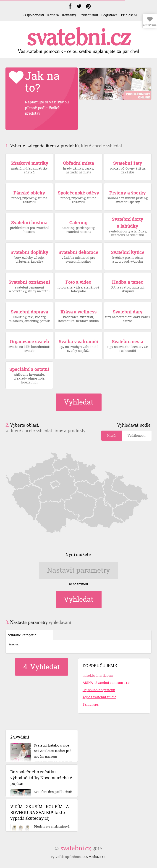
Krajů (111, 435)
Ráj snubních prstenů (99, 690)
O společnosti (34, 15)
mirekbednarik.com (98, 675)
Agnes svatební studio (99, 697)
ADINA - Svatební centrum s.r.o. (106, 683)
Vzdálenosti (137, 435)
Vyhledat (79, 402)
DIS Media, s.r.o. (94, 857)
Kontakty (69, 15)
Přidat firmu (89, 15)
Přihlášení (129, 15)
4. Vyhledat (42, 667)
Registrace (110, 15)
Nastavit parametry (78, 570)
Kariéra (53, 15)
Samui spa (91, 704)
